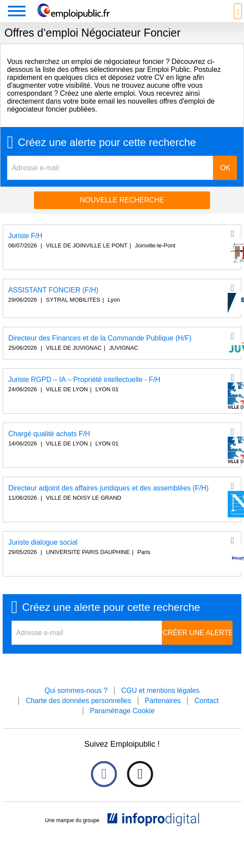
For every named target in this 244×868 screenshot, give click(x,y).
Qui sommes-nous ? (76, 690)
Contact (206, 701)
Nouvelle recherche (122, 200)
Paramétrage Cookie (122, 711)
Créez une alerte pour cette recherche (107, 142)
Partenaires (163, 701)
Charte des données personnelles (78, 701)
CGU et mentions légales (160, 690)
